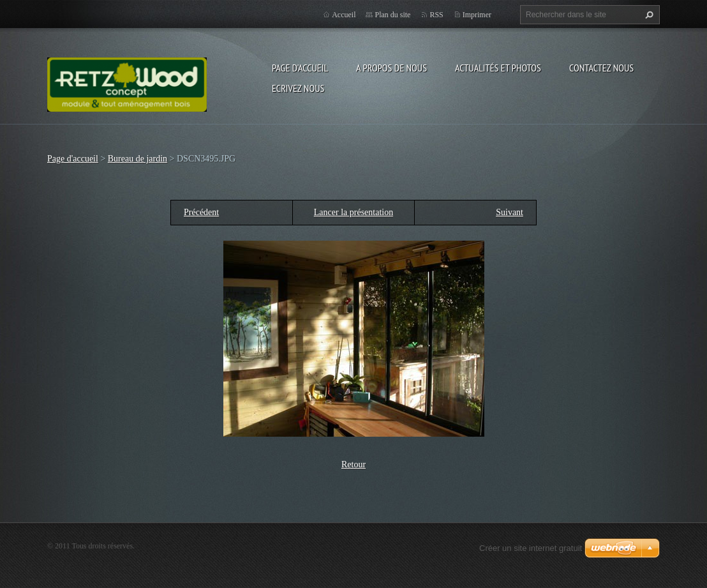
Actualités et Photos (498, 68)
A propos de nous (391, 68)
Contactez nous (601, 68)
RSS (436, 15)
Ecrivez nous (298, 88)
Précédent (201, 212)
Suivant (510, 212)
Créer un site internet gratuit (531, 548)
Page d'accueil (300, 68)
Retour (353, 464)
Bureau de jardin (138, 159)
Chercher (648, 15)
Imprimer (477, 15)
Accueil (344, 15)
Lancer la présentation (353, 212)
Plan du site (392, 15)
